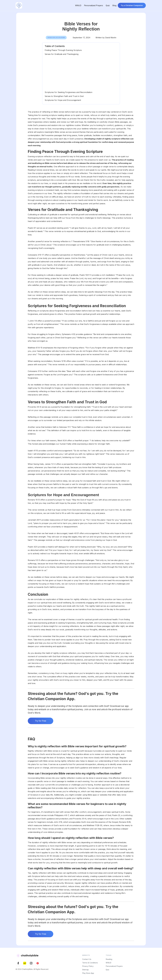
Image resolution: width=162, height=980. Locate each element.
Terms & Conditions (90, 963)
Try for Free (41, 721)
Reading (109, 959)
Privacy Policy (88, 966)
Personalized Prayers (94, 5)
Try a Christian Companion (132, 5)
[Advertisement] (81, 73)
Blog (114, 5)
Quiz (108, 5)
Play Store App (88, 973)
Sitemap (85, 970)
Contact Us (87, 959)
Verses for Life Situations (56, 37)
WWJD (78, 5)
